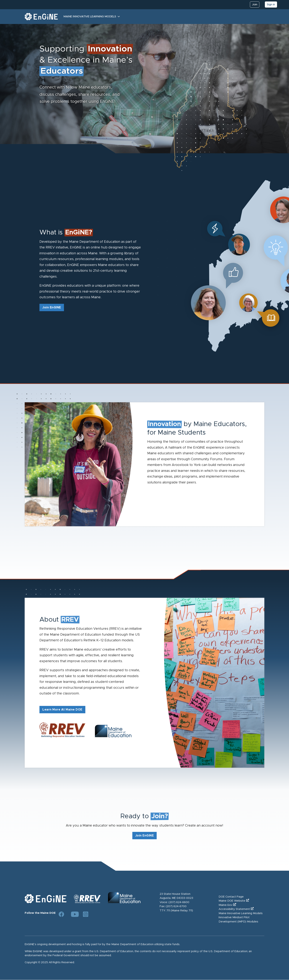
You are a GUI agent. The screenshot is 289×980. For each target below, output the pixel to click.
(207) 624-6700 (176, 906)
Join (255, 5)
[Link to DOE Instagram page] (86, 914)
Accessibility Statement (234, 909)
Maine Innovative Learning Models (90, 17)
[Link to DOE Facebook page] (61, 914)
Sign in (271, 5)
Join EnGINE (52, 307)
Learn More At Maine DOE (62, 710)
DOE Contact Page (231, 897)
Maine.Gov (226, 905)
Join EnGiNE (145, 836)
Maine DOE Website (232, 901)
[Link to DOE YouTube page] (74, 914)
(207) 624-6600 (179, 902)
